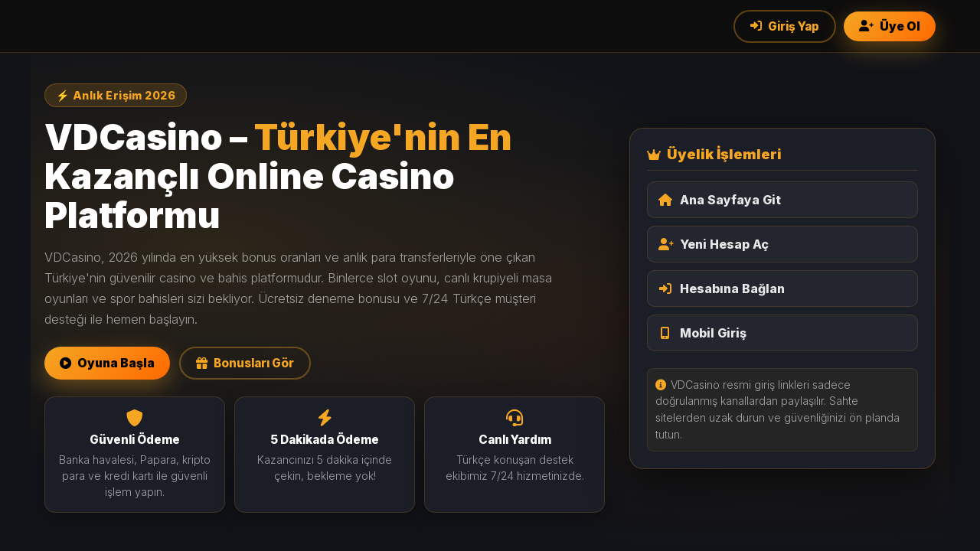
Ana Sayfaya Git (720, 200)
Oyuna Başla (107, 363)
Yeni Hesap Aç (714, 244)
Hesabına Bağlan (722, 289)
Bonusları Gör (245, 363)
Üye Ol (890, 26)
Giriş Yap (785, 26)
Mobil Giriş (702, 333)
